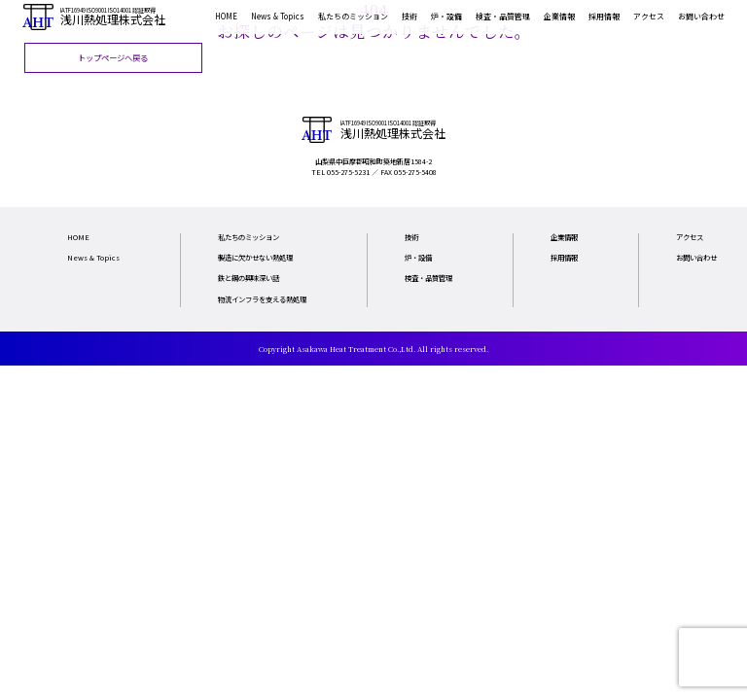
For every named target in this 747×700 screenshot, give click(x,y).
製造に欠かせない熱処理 (255, 257)
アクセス (649, 16)
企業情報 (559, 16)
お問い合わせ (701, 16)
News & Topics (278, 16)
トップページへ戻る (113, 57)
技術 (409, 16)
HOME (226, 16)
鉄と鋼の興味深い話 (249, 278)
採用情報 (604, 16)
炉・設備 (446, 16)
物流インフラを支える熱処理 (262, 299)
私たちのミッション (353, 16)
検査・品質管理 (503, 16)
